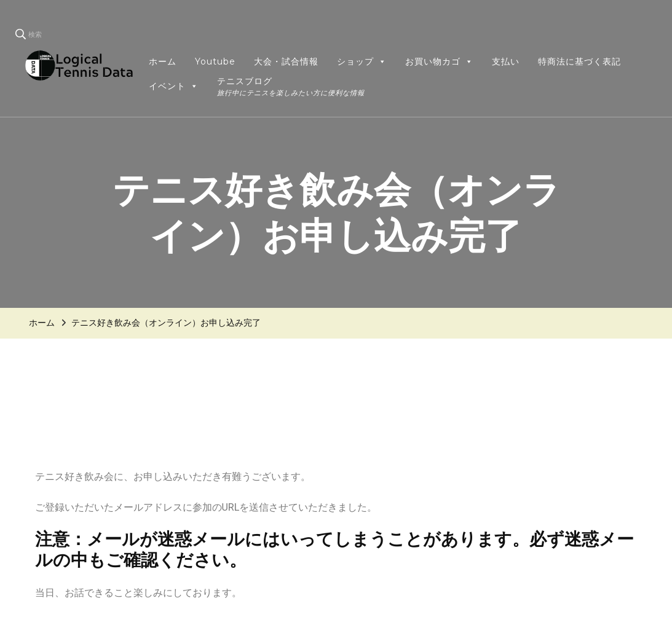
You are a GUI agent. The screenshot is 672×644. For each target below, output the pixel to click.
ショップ (362, 61)
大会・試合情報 (286, 61)
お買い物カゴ (439, 61)
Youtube (215, 61)
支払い (506, 61)
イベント (174, 86)
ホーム (163, 61)
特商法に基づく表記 (579, 61)
